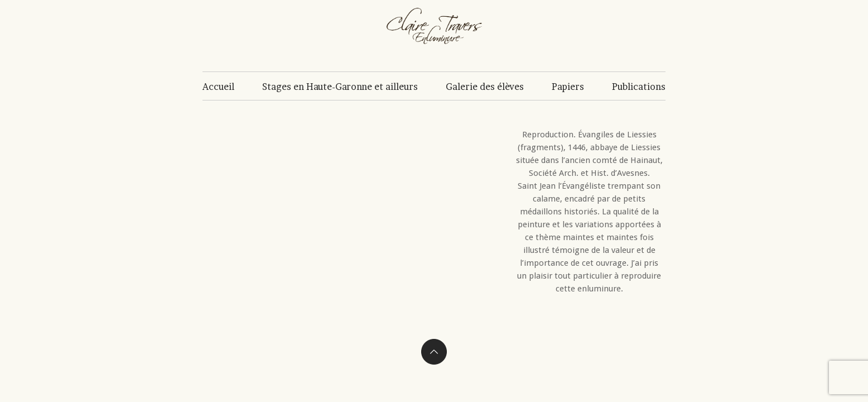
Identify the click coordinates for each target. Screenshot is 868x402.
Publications (639, 87)
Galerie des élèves (485, 87)
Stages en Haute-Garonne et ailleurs (340, 87)
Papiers (568, 87)
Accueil (218, 87)
